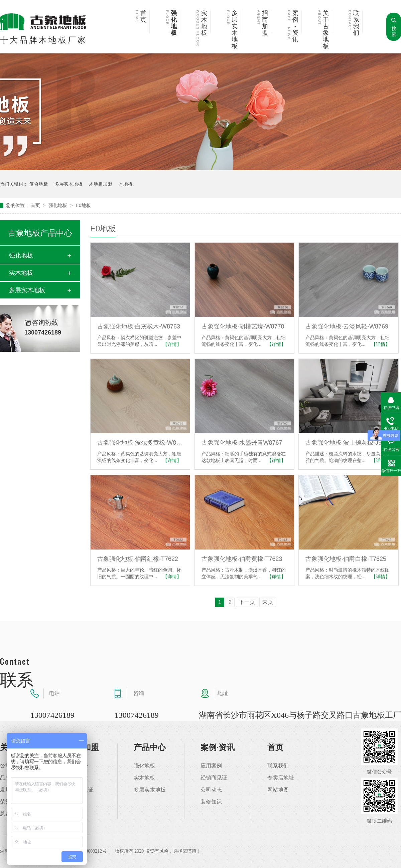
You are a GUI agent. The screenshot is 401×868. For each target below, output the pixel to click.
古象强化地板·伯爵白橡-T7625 (346, 559)
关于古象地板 (326, 30)
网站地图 (278, 790)
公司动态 (211, 790)
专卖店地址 (281, 778)
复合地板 (39, 184)
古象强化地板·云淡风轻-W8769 (347, 327)
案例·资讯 (218, 747)
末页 (268, 602)
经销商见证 (214, 778)
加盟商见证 (80, 790)
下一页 (247, 602)
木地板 (126, 184)
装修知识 (211, 802)
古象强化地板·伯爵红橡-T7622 (138, 559)
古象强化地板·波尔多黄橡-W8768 (140, 443)
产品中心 (150, 747)
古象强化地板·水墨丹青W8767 (242, 443)
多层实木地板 (235, 30)
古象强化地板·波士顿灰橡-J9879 (348, 443)
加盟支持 (78, 778)
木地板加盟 (101, 184)
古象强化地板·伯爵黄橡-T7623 (242, 559)
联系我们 (356, 23)
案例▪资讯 (295, 26)
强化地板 (174, 23)
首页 (143, 17)
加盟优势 (78, 766)
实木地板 (204, 23)
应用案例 (211, 766)
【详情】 (172, 344)
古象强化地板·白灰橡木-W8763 (139, 327)
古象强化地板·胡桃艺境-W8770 (243, 327)
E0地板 (83, 205)
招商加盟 (265, 23)
